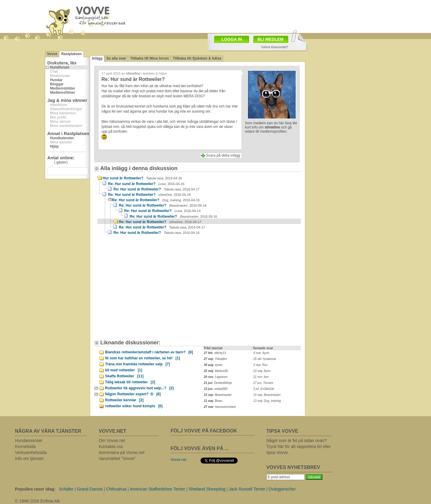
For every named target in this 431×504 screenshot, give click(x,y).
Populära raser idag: (35, 489)
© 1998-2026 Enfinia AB (37, 501)
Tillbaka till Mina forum (149, 58)
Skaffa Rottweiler (124, 376)
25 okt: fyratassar (265, 359)
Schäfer (66, 489)
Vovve (52, 54)
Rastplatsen (71, 54)
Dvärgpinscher (282, 489)
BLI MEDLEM (270, 39)
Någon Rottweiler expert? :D (133, 394)
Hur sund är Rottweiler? (142, 178)
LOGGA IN (232, 39)
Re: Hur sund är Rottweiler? (146, 184)
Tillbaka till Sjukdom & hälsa (197, 58)
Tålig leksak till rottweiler (130, 382)
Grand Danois (90, 489)
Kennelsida (25, 447)
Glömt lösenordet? (275, 47)
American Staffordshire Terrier (157, 489)
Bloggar (57, 84)
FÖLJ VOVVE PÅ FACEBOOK (204, 431)
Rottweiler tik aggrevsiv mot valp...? (139, 388)
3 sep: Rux (260, 365)
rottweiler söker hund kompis (134, 406)
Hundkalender (62, 138)
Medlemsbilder (63, 88)
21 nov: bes (261, 377)
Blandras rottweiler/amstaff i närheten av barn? (149, 352)
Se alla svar (116, 58)
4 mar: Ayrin (261, 353)
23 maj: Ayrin (262, 371)
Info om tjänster (29, 458)
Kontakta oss (111, 447)
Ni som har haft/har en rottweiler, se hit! (142, 358)
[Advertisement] (148, 290)
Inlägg (97, 58)
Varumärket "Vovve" (117, 458)
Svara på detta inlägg (223, 155)
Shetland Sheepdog (207, 489)
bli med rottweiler (124, 370)
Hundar (56, 80)
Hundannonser (29, 441)
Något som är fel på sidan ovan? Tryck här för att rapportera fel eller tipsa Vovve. (299, 447)
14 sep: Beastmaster (267, 395)
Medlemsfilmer (63, 93)
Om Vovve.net (112, 441)
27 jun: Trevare (263, 383)
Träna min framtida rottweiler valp (138, 364)
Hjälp (54, 146)
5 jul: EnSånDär (264, 389)
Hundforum (60, 67)
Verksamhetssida (31, 452)
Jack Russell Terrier (247, 489)
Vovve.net (179, 460)
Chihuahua (116, 489)
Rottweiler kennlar (124, 400)
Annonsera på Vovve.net (122, 452)
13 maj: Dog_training (267, 401)
